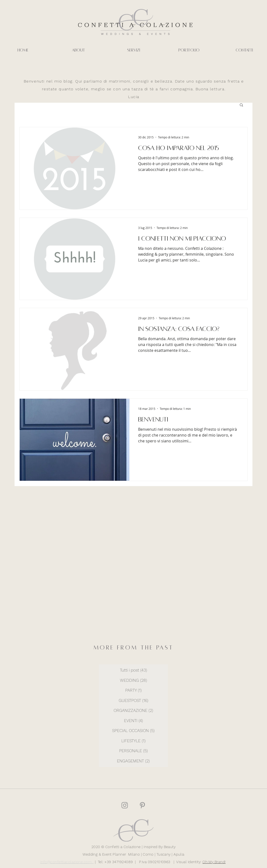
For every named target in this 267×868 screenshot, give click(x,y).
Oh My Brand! (214, 862)
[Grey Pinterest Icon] (142, 805)
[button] (241, 105)
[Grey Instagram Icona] (125, 805)
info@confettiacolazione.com (67, 862)
